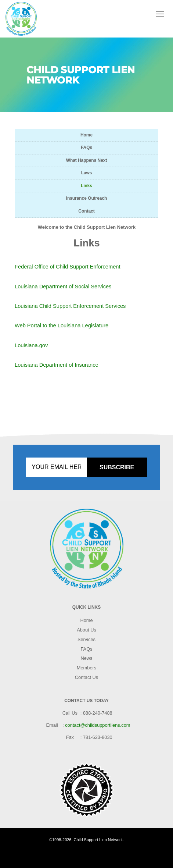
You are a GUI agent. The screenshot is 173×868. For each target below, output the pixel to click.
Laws (87, 173)
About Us (86, 630)
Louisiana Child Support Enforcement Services (70, 306)
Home (86, 135)
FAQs (86, 147)
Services (86, 639)
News (87, 658)
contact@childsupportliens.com (98, 725)
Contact (86, 211)
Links (86, 186)
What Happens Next (87, 160)
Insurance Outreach (87, 198)
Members (86, 668)
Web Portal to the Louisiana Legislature (62, 325)
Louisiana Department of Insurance (57, 365)
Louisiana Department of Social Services (63, 287)
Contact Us (86, 677)
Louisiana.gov (31, 345)
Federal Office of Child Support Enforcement (68, 267)
